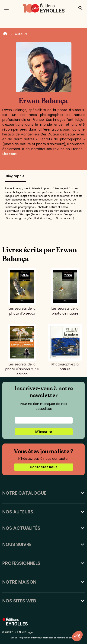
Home (5, 34)
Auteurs (21, 34)
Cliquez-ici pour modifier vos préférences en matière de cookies (43, 638)
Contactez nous (43, 467)
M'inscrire (44, 432)
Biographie (15, 176)
